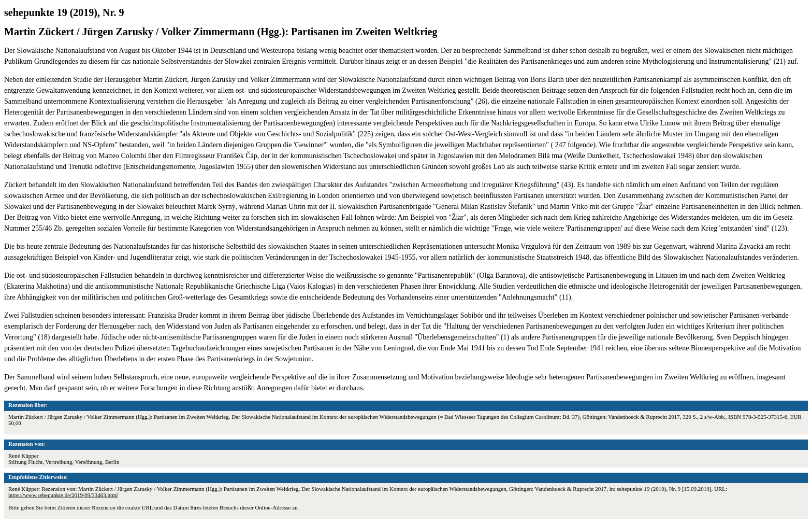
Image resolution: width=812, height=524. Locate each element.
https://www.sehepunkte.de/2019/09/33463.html (63, 495)
